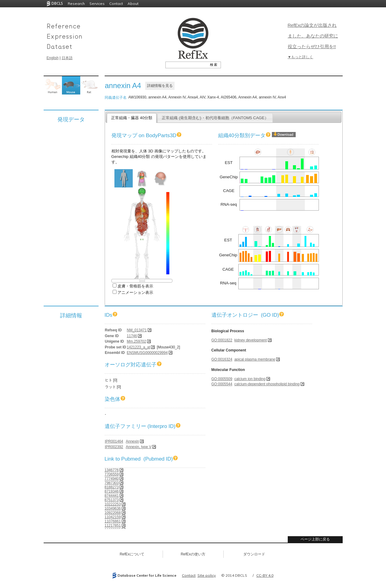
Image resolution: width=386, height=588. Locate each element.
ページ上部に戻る (315, 539)
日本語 (67, 58)
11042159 (113, 517)
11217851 (113, 526)
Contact (116, 4)
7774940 (112, 479)
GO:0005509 (222, 379)
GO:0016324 (222, 359)
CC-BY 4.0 (265, 575)
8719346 (112, 491)
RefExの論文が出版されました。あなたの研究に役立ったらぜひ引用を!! (313, 36)
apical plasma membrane (255, 359)
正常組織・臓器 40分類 (132, 118)
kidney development (251, 340)
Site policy (207, 575)
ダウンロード (254, 554)
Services (97, 4)
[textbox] (186, 65)
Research (76, 4)
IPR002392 (114, 447)
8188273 (112, 487)
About (133, 4)
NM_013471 (137, 330)
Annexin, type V (139, 447)
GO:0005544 (222, 384)
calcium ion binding (250, 379)
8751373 (112, 500)
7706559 (112, 474)
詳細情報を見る (160, 86)
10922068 (113, 513)
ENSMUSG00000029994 (147, 353)
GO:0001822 (222, 340)
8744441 (112, 496)
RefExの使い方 (193, 554)
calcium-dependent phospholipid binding (267, 384)
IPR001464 (114, 441)
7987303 (112, 483)
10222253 (113, 504)
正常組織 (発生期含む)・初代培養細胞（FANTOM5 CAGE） (215, 118)
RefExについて (132, 554)
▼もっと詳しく (301, 57)
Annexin (132, 441)
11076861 (113, 521)
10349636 (113, 508)
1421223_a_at (139, 347)
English (53, 58)
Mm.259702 (137, 341)
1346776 (112, 470)
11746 (132, 336)
